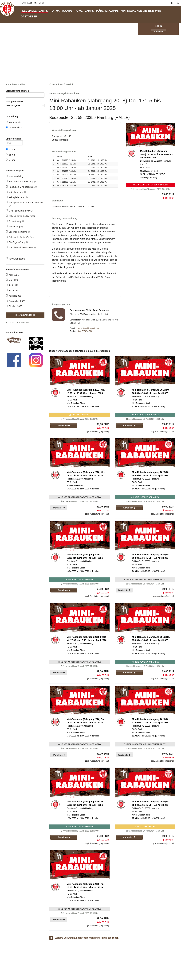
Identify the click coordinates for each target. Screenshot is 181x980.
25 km (10, 155)
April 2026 (12, 275)
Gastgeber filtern (25, 104)
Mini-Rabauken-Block (19, 211)
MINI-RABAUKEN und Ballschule (141, 11)
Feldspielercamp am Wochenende (24, 204)
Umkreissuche (14, 139)
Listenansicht (14, 127)
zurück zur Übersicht (63, 84)
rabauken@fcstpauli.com (89, 328)
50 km (10, 160)
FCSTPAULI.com (29, 3)
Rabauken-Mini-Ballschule (21, 187)
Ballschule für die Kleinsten (21, 216)
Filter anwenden (25, 315)
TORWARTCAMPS (61, 11)
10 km (10, 149)
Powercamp (14, 226)
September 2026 (15, 301)
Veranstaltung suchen (25, 91)
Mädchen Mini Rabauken (21, 247)
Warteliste (59, 508)
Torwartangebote (15, 259)
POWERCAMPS (84, 11)
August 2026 (13, 296)
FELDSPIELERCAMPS (34, 11)
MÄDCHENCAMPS (107, 11)
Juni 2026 (12, 285)
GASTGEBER (29, 16)
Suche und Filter (17, 84)
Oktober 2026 (14, 306)
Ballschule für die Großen (20, 237)
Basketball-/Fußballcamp (21, 182)
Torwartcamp (15, 221)
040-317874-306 (85, 331)
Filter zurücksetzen (19, 323)
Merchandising (14, 176)
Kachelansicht (14, 122)
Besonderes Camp (18, 232)
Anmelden (158, 31)
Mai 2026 (12, 280)
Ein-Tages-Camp (17, 242)
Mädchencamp (16, 192)
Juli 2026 (12, 290)
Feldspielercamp (17, 197)
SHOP (42, 3)
